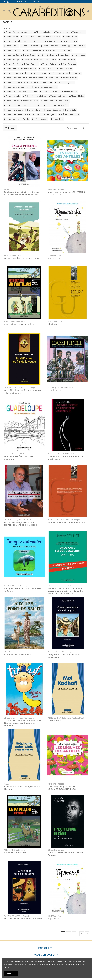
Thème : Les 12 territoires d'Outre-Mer (20, 92)
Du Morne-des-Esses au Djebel (22, 258)
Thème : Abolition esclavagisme (18, 32)
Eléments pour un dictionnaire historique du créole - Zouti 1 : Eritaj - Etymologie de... (65, 591)
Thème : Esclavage (68, 64)
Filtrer (10, 128)
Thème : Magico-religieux (34, 96)
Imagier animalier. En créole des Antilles (23, 590)
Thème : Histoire (69, 78)
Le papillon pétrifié (15, 853)
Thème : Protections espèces (56, 105)
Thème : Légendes (12, 96)
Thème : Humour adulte (41, 82)
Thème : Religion (33, 110)
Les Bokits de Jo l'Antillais (19, 324)
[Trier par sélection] (73, 128)
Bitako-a (53, 324)
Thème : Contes (11, 55)
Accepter (11, 973)
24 (85, 128)
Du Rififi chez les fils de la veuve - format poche (23, 391)
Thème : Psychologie (13, 110)
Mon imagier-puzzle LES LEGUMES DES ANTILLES (62, 788)
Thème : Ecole (63, 55)
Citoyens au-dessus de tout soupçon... (64, 656)
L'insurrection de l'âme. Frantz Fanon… (65, 854)
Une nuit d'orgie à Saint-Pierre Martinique (65, 457)
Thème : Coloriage (12, 50)
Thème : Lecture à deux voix (16, 87)
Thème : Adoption (43, 32)
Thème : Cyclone (46, 55)
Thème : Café (52, 41)
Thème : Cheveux (77, 46)
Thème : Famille (11, 69)
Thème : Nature (11, 101)
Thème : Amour (78, 32)
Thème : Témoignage (47, 114)
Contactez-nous (20, 1)
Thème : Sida (69, 110)
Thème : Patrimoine (13, 105)
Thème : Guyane (38, 73)
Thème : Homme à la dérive (16, 82)
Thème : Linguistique (50, 92)
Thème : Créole (28, 55)
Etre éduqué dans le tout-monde (66, 522)
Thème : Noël (47, 101)
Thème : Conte (64, 50)
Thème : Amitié (61, 32)
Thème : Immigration (64, 82)
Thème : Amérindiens (31, 37)
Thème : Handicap (12, 78)
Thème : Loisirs (69, 92)
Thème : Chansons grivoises (53, 46)
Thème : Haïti (52, 78)
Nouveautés (35, 1)
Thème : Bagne (70, 37)
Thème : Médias (77, 96)
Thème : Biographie (13, 41)
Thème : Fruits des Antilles (16, 73)
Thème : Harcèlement (33, 78)
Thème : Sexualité (52, 110)
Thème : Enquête (12, 64)
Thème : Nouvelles (30, 101)
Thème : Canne (11, 46)
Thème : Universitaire (69, 114)
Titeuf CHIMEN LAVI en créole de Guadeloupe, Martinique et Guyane (23, 723)
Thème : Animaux (52, 37)
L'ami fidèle (54, 390)
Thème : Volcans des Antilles (17, 119)
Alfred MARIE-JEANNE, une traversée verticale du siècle (21, 524)
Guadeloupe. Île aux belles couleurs (19, 457)
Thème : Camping (69, 41)
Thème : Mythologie (58, 96)
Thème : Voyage (39, 119)
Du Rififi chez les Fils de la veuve (23, 919)
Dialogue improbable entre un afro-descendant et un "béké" (21, 193)
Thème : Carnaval (29, 46)
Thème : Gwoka (56, 73)
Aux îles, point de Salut (17, 654)
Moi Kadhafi (55, 721)
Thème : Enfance (30, 60)
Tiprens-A (54, 919)
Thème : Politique (33, 105)
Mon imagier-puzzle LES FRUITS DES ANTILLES (66, 193)
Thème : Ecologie (11, 60)
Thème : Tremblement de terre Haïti (19, 114)
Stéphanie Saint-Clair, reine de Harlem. (22, 788)
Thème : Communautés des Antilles (39, 50)
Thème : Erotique (49, 64)
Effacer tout (57, 119)
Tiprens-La (54, 258)
